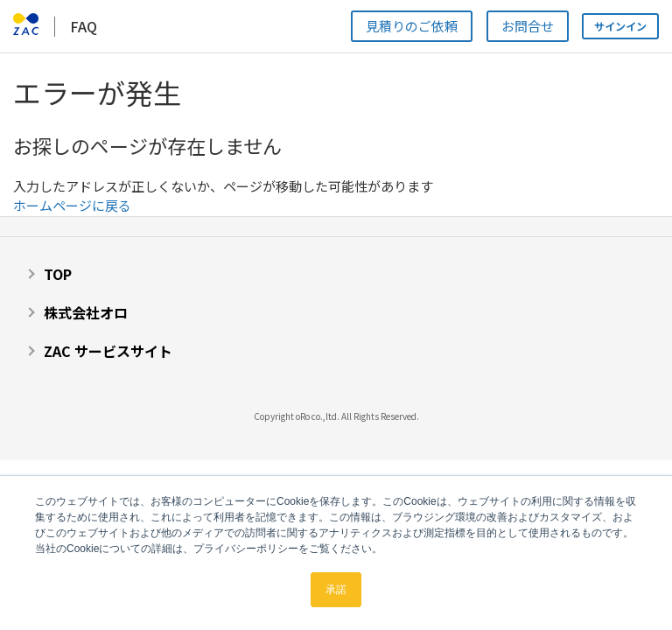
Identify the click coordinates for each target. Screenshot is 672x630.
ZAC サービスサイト (108, 351)
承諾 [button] (336, 590)
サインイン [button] (620, 26)
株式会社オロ (86, 312)
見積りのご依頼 (412, 26)
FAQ (84, 26)
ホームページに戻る (72, 205)
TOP (58, 274)
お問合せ (528, 26)
